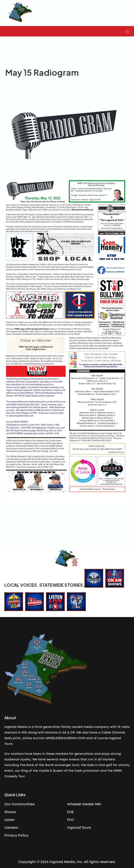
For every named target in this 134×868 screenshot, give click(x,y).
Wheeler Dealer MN (84, 804)
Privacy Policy (16, 835)
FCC (71, 820)
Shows (10, 812)
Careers (11, 828)
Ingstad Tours (79, 828)
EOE (70, 812)
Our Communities (19, 804)
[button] (127, 31)
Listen (9, 820)
